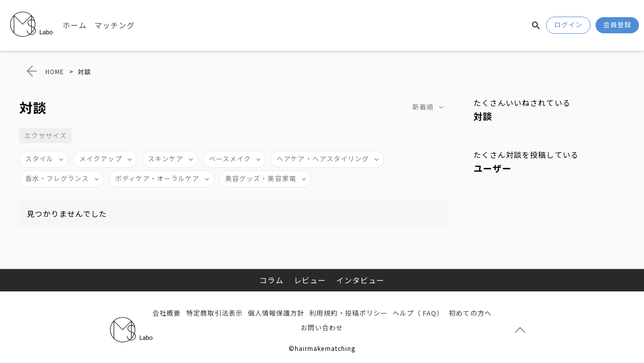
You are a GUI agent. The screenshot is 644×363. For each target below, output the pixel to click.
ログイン (568, 24)
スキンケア (166, 159)
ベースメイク (230, 159)
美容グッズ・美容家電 (261, 178)
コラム (272, 280)
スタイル (39, 159)
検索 (536, 25)
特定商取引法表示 (214, 313)
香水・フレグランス (57, 178)
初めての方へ (470, 313)
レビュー (310, 280)
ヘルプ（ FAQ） (418, 313)
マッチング (115, 25)
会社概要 (167, 313)
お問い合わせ (322, 327)
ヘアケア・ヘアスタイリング (323, 159)
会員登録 (617, 24)
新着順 (423, 107)
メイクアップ (100, 159)
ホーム (75, 25)
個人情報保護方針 (276, 313)
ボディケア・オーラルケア (157, 178)
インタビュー (360, 280)
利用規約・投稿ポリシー (348, 313)
